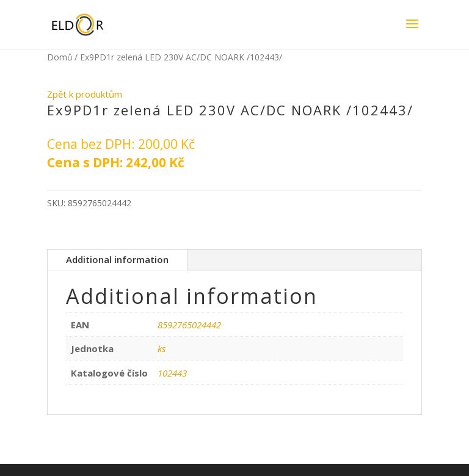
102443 (172, 373)
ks (162, 348)
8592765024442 (189, 325)
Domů (60, 57)
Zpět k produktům (85, 94)
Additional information (117, 259)
